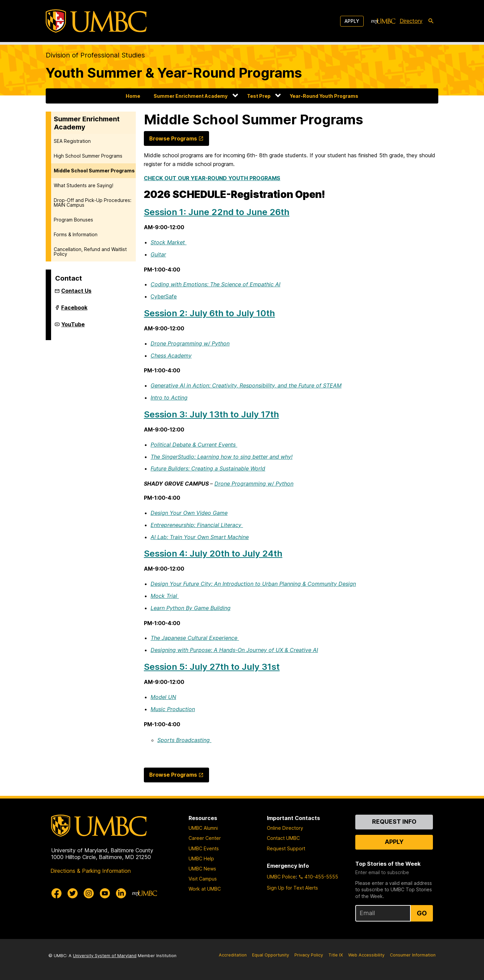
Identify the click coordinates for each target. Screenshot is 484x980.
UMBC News (202, 869)
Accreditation (233, 955)
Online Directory (285, 828)
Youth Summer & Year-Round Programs (174, 73)
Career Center (205, 838)
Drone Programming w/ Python (254, 484)
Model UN (163, 697)
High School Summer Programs (88, 156)
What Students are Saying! (84, 185)
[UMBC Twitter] (73, 893)
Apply (352, 21)
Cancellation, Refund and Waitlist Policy (90, 252)
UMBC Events (204, 848)
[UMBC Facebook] (56, 893)
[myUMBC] (383, 21)
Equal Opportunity (271, 955)
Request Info (394, 822)
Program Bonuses (73, 220)
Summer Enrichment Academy (191, 96)
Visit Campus (203, 879)
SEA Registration (72, 141)
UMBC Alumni (203, 828)
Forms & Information (76, 234)
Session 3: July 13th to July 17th (211, 414)
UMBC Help (201, 859)
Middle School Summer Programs (94, 171)
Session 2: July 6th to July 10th (209, 313)
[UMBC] (96, 21)
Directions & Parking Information (91, 871)
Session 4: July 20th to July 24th (213, 553)
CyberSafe (164, 296)
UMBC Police (281, 877)
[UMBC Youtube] (105, 893)
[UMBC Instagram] (89, 893)
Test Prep (259, 96)
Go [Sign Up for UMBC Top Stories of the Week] (422, 913)
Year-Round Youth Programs (324, 96)
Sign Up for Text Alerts (292, 888)
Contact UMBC (283, 838)
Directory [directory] (411, 21)
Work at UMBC (205, 889)
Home (133, 96)
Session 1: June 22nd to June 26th (217, 212)
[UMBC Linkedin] (121, 893)
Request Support (286, 848)
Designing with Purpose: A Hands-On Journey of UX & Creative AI (234, 650)
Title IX (336, 955)
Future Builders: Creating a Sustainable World (208, 468)
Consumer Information (413, 955)
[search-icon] (431, 21)
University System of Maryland (105, 956)
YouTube (73, 327)
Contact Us (76, 291)
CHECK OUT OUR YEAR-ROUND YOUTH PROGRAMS (212, 178)
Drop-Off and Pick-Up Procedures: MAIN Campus (93, 202)
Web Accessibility (366, 955)
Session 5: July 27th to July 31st (212, 667)
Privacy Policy (309, 955)
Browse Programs (173, 138)
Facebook (74, 310)
